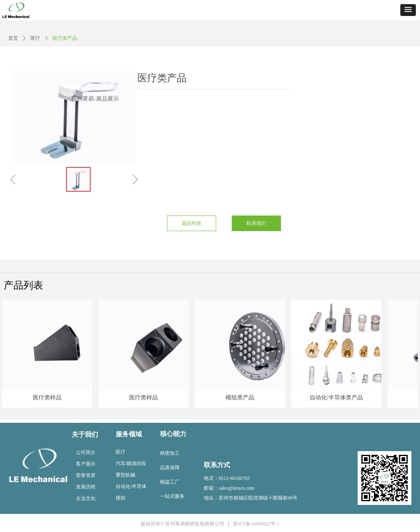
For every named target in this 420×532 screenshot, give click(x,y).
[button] (408, 10)
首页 (13, 38)
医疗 (35, 38)
